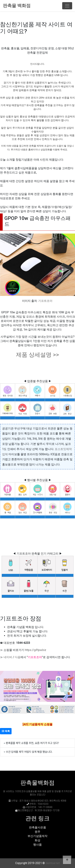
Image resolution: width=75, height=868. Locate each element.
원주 (37, 832)
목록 (6, 731)
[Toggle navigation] (67, 6)
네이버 (8, 657)
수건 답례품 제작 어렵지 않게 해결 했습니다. (29, 752)
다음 (18, 657)
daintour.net (53, 863)
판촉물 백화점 (17, 6)
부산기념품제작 (37, 836)
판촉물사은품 (37, 827)
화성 (37, 840)
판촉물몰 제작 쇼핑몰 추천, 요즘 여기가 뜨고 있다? (32, 743)
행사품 (37, 845)
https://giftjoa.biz (36, 650)
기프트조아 (45, 301)
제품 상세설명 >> (37, 355)
